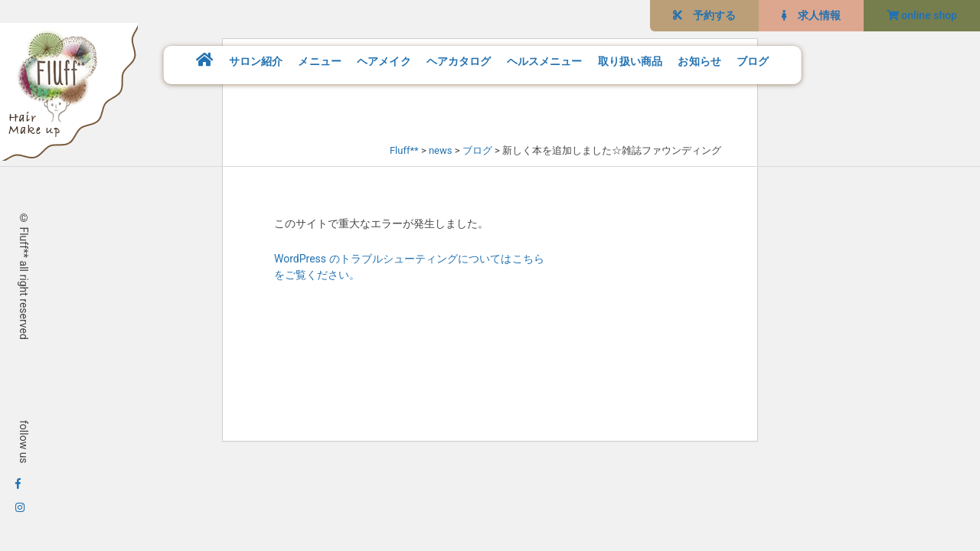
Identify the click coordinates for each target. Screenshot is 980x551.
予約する (704, 15)
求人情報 (811, 15)
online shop (922, 15)
